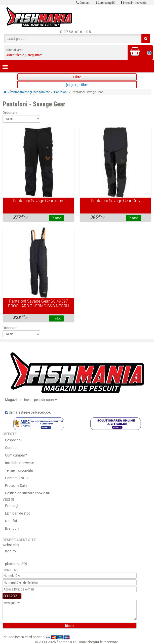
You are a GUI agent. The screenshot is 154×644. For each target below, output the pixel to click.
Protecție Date (16, 486)
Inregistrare (34, 55)
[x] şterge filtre (77, 85)
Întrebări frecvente (134, 3)
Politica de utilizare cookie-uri (28, 493)
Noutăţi (11, 521)
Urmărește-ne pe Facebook (28, 412)
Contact (83, 3)
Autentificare (15, 55)
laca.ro (10, 551)
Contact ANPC (16, 478)
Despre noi (13, 440)
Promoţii (12, 506)
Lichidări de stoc (18, 513)
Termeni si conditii (19, 470)
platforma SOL (16, 564)
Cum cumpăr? (105, 3)
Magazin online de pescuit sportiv (77, 375)
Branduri (12, 528)
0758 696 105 (76, 32)
